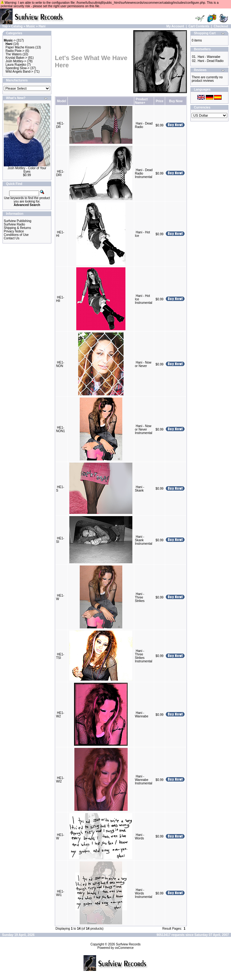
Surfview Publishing (17, 221)
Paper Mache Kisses (20, 47)
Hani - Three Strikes (140, 597)
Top (5, 26)
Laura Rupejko (16, 65)
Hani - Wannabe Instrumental (144, 780)
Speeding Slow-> (18, 68)
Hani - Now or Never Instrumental (144, 429)
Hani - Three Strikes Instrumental (144, 656)
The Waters (13, 54)
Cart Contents (199, 26)
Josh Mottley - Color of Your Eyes (27, 170)
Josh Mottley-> (16, 61)
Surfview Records (128, 944)
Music (31, 26)
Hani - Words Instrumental (144, 893)
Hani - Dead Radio (211, 61)
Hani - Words (139, 837)
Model (62, 101)
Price (159, 101)
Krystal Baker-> (17, 58)
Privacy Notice (14, 231)
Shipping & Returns (17, 228)
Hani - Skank (139, 489)
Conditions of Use (16, 235)
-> (10, 40)
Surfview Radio (14, 224)
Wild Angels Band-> (20, 72)
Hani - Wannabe (141, 715)
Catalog (17, 26)
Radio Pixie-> (15, 51)
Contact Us (12, 238)
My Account (175, 26)
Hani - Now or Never (143, 364)
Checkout (221, 26)
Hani (42, 26)
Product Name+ (141, 101)
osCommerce (124, 948)
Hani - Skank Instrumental (144, 540)
